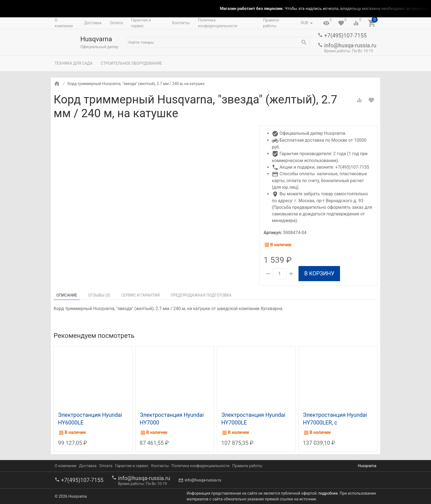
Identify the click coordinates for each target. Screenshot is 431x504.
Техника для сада (74, 63)
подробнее (328, 493)
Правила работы (271, 23)
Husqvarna (367, 466)
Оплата (116, 23)
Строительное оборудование (132, 63)
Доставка (93, 23)
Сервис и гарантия (140, 295)
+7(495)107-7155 (345, 35)
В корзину (319, 273)
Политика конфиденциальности (218, 23)
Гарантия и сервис (141, 23)
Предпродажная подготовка (201, 295)
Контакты (181, 23)
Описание (67, 295)
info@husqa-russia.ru (350, 45)
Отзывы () (99, 295)
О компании (64, 23)
